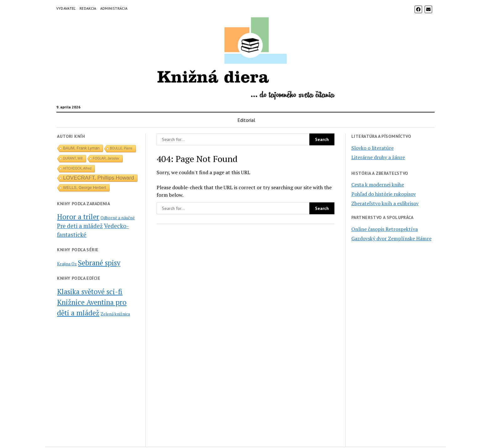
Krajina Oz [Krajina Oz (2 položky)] (67, 264)
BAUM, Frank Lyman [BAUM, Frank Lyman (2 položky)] (81, 148)
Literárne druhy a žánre (378, 157)
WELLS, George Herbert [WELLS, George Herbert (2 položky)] (84, 188)
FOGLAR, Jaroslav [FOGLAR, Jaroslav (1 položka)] (106, 158)
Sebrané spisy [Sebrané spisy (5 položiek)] (99, 263)
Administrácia (114, 8)
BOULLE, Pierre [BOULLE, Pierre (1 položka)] (121, 148)
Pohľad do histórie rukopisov (384, 194)
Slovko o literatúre (372, 148)
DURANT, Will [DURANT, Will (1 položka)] (73, 158)
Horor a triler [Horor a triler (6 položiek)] (78, 216)
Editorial (246, 120)
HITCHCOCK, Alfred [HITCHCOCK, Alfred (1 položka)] (77, 168)
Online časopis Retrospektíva (385, 229)
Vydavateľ (66, 8)
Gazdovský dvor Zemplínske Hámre (391, 238)
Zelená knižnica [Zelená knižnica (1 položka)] (115, 314)
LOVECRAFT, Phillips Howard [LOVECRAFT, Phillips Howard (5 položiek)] (98, 178)
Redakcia (88, 8)
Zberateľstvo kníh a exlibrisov (385, 203)
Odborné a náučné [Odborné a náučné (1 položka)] (118, 218)
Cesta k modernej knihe (378, 185)
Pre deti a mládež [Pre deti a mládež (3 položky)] (80, 226)
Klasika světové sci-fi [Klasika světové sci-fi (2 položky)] (90, 291)
